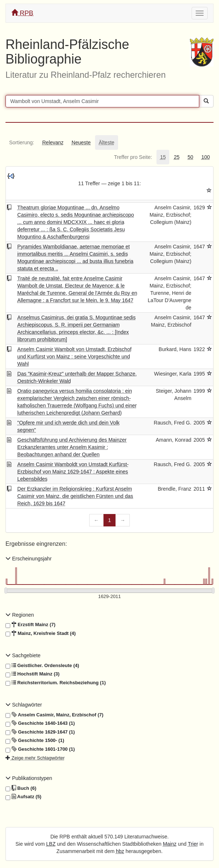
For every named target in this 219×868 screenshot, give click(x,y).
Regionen (20, 615)
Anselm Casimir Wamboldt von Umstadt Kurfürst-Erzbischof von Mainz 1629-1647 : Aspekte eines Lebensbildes (73, 472)
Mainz (169, 844)
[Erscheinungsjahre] (109, 597)
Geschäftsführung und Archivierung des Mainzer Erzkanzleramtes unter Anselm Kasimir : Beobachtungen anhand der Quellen (72, 447)
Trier (193, 844)
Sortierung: (22, 142)
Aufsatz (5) (23, 797)
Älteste (107, 142)
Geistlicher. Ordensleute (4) (42, 666)
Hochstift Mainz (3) (33, 674)
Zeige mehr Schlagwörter (35, 758)
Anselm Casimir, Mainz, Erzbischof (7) (54, 715)
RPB (22, 13)
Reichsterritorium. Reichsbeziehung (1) (56, 683)
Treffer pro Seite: (133, 157)
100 (206, 157)
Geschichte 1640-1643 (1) (40, 723)
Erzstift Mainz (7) (31, 625)
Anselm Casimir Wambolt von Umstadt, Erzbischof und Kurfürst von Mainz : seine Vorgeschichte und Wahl (74, 357)
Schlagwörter (24, 705)
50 (190, 157)
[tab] (22, 142)
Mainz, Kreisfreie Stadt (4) (41, 633)
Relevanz (53, 142)
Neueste (81, 142)
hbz (120, 851)
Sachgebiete (23, 655)
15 (163, 157)
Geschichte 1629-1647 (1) (40, 732)
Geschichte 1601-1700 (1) (40, 749)
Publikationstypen (29, 778)
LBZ (51, 844)
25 (177, 157)
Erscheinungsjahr (29, 559)
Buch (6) (21, 788)
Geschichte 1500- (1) (35, 741)
